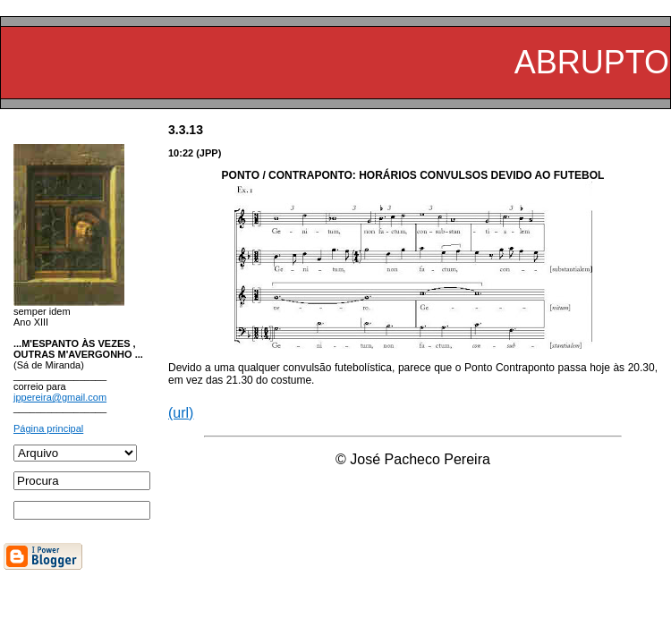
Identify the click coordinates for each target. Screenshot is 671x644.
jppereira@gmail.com (60, 397)
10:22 (181, 153)
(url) (181, 413)
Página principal (48, 428)
